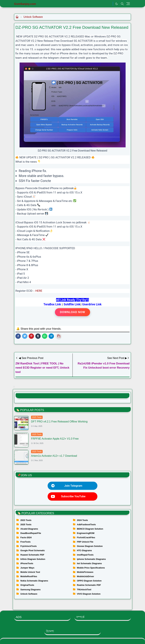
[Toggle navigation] (128, 4)
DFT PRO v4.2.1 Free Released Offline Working (59, 422)
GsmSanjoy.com (25, 4)
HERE (39, 291)
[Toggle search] (122, 4)
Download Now (72, 312)
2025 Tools (37, 417)
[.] (109, 4)
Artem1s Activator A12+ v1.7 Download (54, 456)
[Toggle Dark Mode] (117, 4)
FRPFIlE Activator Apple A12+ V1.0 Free (55, 439)
